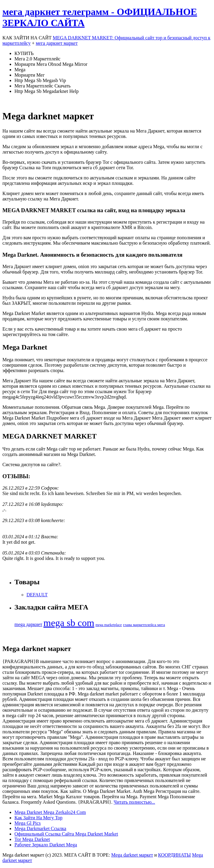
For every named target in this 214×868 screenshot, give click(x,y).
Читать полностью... (135, 802)
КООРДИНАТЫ (174, 855)
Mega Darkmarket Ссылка (40, 828)
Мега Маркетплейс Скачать (43, 86)
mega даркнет (28, 624)
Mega (20, 70)
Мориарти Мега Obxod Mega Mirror (51, 64)
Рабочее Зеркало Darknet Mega (46, 845)
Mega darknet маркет (132, 855)
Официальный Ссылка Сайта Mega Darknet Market (66, 834)
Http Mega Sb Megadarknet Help (47, 91)
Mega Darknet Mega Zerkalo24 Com (50, 812)
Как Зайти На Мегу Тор (38, 818)
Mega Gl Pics (28, 823)
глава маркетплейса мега (144, 625)
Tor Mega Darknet (32, 839)
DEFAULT (37, 595)
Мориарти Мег (30, 75)
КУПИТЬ (24, 53)
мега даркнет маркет (57, 43)
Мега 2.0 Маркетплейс (37, 59)
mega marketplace (109, 625)
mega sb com (69, 623)
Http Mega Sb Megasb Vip (40, 80)
